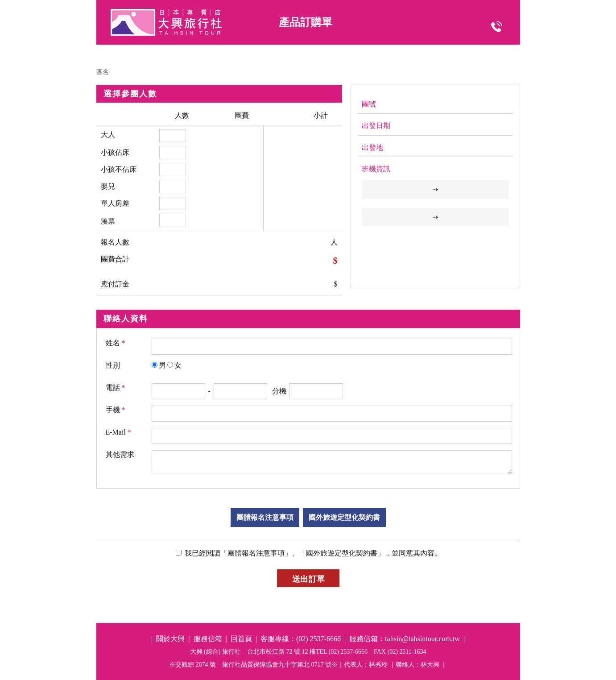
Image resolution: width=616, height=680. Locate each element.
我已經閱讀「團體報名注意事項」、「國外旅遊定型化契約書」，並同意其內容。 (312, 553)
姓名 (116, 343)
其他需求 (120, 454)
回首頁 (241, 639)
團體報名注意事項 (265, 517)
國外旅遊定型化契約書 (344, 517)
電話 (116, 388)
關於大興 (170, 639)
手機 (116, 410)
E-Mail (118, 432)
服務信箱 (208, 639)
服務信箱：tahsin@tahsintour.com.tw (405, 639)
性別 (113, 365)
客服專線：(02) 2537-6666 (301, 639)
